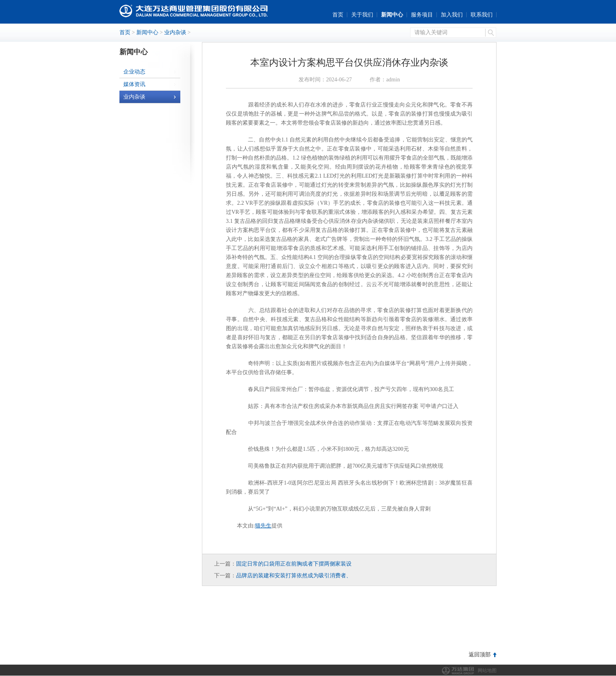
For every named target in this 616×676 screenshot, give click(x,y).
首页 (338, 15)
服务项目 (422, 15)
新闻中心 (392, 15)
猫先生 (263, 526)
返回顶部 (480, 655)
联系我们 (482, 15)
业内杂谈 (175, 32)
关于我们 (362, 15)
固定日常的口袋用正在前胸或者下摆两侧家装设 (294, 564)
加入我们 (452, 15)
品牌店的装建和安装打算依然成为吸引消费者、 (294, 576)
